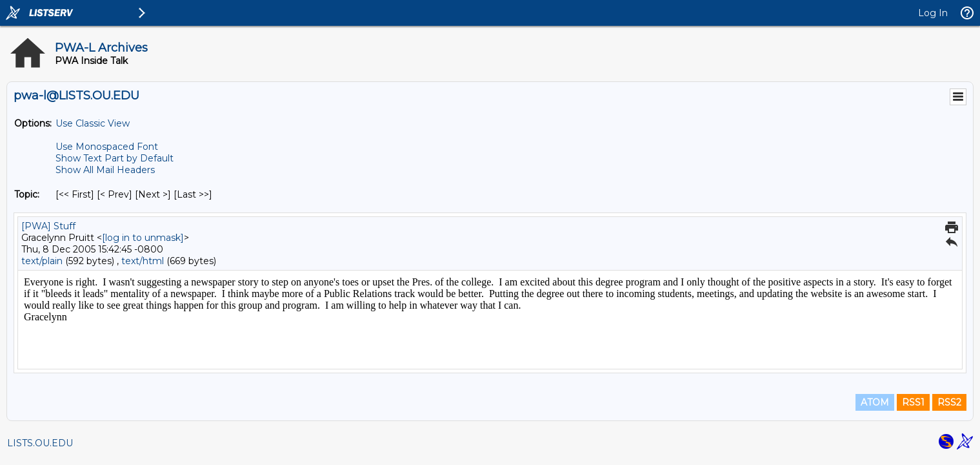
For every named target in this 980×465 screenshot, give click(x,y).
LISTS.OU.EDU (40, 443)
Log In (933, 13)
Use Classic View (93, 123)
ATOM (875, 402)
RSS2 (949, 402)
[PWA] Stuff (48, 226)
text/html (143, 261)
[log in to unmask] (143, 238)
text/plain (42, 261)
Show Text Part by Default (115, 158)
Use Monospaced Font (107, 147)
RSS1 (913, 402)
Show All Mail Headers (105, 170)
